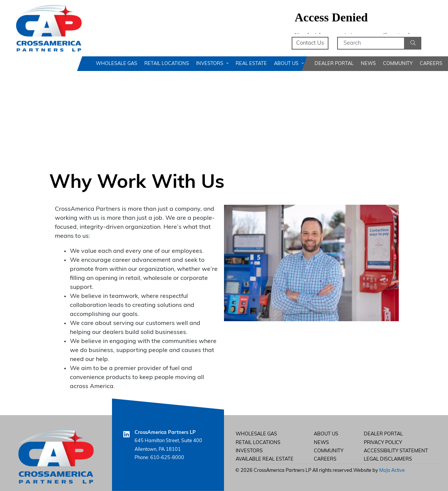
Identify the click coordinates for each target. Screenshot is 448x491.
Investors (212, 64)
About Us (289, 64)
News (368, 64)
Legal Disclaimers (388, 459)
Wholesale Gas (117, 64)
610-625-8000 (167, 458)
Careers (431, 64)
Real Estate (251, 64)
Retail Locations (167, 64)
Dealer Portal (334, 64)
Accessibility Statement (396, 451)
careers (325, 459)
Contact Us (310, 43)
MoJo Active (392, 471)
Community (398, 64)
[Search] (371, 43)
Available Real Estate (265, 459)
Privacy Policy (383, 443)
